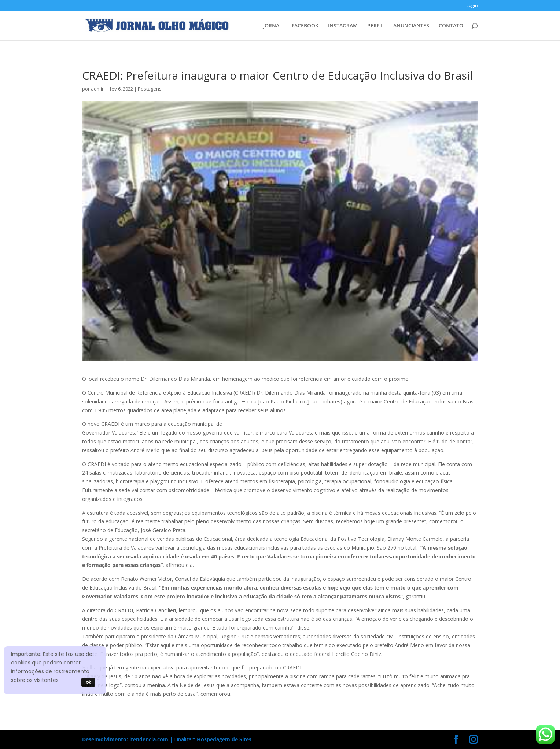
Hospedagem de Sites (224, 739)
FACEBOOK (305, 26)
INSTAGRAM (343, 26)
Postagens (150, 89)
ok (88, 682)
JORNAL (273, 26)
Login (472, 6)
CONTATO (451, 26)
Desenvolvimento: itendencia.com (125, 739)
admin (98, 89)
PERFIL (375, 26)
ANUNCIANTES (411, 26)
